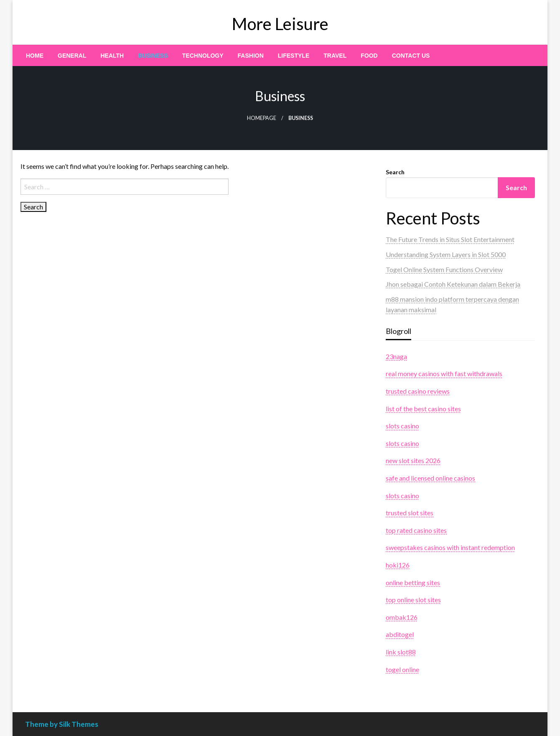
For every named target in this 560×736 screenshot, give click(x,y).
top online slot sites (413, 600)
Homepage (262, 118)
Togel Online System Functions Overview (444, 269)
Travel (335, 56)
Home (35, 56)
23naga (396, 356)
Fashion (251, 56)
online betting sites (413, 582)
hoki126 (398, 565)
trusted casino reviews (418, 391)
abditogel (400, 634)
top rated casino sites (416, 530)
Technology (203, 56)
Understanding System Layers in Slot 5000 (446, 254)
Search (395, 172)
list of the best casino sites (423, 409)
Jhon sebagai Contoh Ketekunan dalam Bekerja (453, 284)
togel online (402, 669)
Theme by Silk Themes (62, 724)
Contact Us (411, 56)
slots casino (402, 426)
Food (369, 56)
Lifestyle (294, 56)
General (72, 56)
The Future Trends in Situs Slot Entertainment (450, 239)
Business (153, 56)
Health (112, 56)
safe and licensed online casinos (430, 478)
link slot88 (401, 652)
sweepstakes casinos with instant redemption (450, 547)
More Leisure (280, 24)
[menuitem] (35, 56)
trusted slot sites (410, 513)
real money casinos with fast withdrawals (444, 373)
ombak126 (402, 617)
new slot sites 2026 (413, 460)
